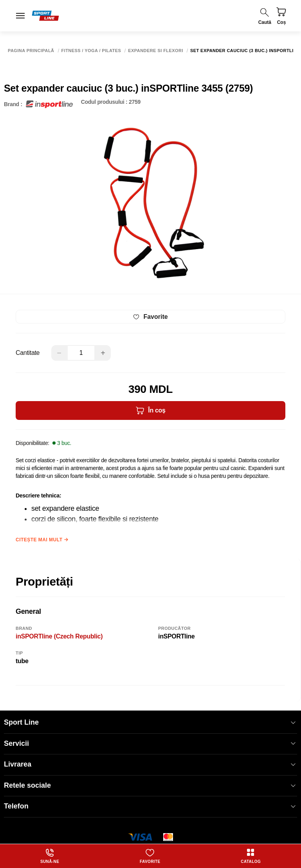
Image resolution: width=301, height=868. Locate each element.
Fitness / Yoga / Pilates (91, 51)
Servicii (150, 744)
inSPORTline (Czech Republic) (59, 636)
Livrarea (150, 764)
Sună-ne (50, 856)
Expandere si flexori (156, 51)
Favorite (150, 856)
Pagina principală (31, 51)
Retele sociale (150, 786)
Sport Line (150, 722)
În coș (150, 410)
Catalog (251, 856)
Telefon (150, 806)
